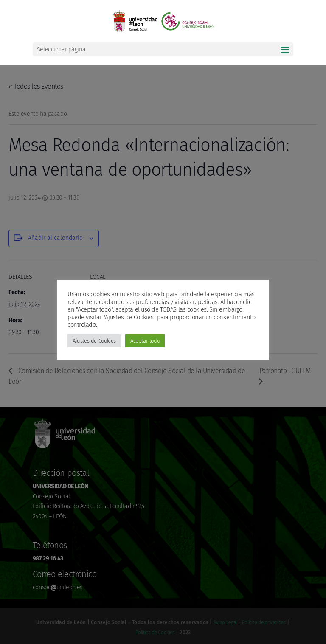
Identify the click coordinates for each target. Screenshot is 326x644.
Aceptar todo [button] (145, 341)
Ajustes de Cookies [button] (94, 341)
